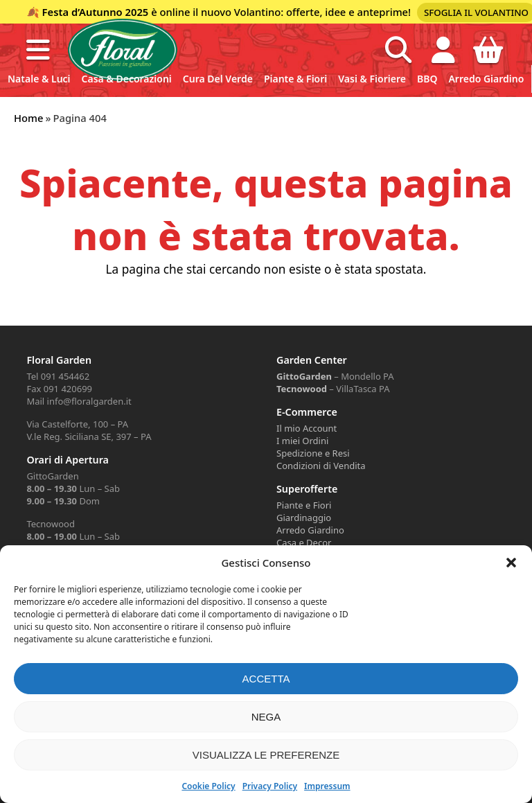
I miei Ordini (302, 441)
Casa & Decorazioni (127, 79)
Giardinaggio (304, 518)
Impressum (327, 786)
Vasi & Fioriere (372, 79)
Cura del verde (218, 79)
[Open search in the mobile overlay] (398, 50)
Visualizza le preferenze (266, 755)
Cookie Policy (208, 786)
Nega (266, 717)
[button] (511, 563)
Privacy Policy (270, 786)
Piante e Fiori (304, 505)
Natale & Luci (39, 79)
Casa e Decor (304, 542)
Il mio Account (307, 428)
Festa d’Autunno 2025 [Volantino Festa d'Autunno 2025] (96, 12)
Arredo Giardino (486, 79)
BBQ (427, 79)
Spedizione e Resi (313, 453)
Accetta (266, 679)
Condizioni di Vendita (321, 466)
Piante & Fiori (295, 79)
